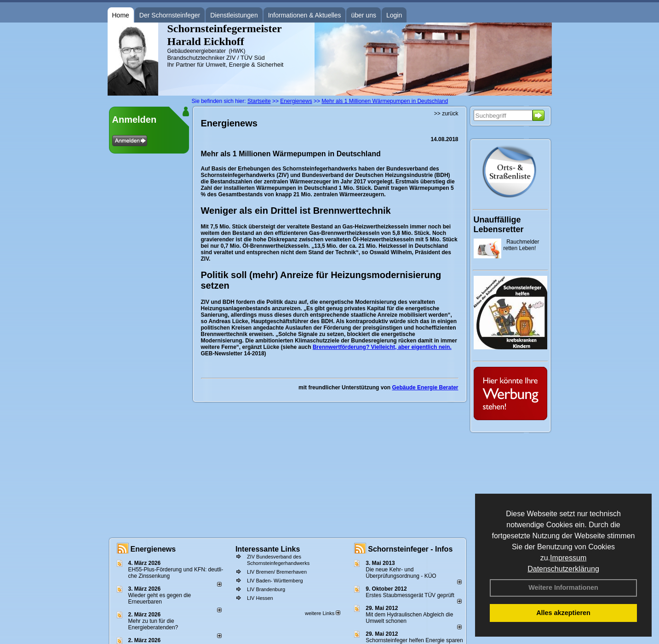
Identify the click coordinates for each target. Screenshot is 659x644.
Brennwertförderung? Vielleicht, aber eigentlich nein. (382, 347)
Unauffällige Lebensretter (499, 225)
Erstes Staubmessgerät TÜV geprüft (410, 595)
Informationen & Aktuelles (305, 15)
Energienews (153, 549)
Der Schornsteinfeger (170, 15)
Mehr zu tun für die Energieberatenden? (153, 624)
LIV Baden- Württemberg (275, 581)
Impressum (568, 558)
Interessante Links (268, 549)
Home (121, 15)
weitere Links (323, 613)
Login (394, 15)
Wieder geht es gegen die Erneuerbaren (160, 598)
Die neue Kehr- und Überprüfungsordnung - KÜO (401, 573)
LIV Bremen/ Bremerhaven (277, 572)
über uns (363, 15)
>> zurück (446, 114)
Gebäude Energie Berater (425, 388)
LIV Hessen (260, 598)
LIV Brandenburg (266, 589)
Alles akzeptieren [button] (563, 613)
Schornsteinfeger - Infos (410, 549)
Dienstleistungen (234, 15)
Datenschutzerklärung (563, 569)
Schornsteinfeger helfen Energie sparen (414, 640)
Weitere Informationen (563, 587)
